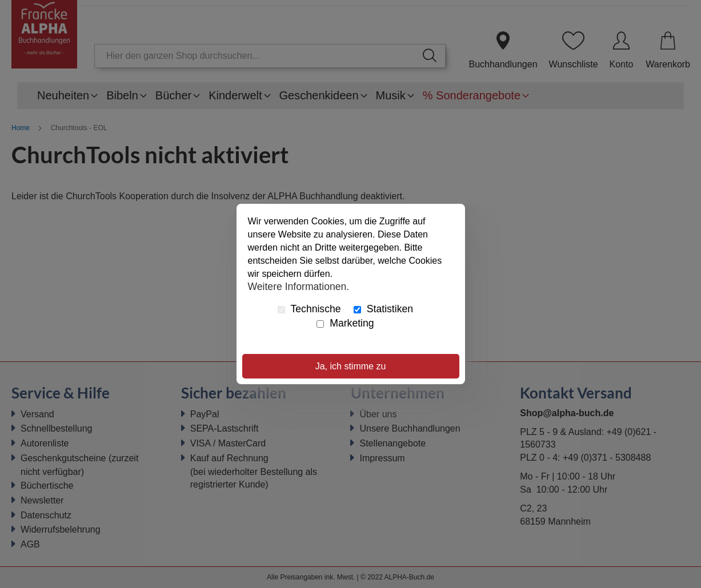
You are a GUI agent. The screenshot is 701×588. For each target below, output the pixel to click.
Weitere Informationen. (299, 286)
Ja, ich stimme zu (351, 366)
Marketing (345, 323)
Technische (309, 309)
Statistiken (383, 309)
